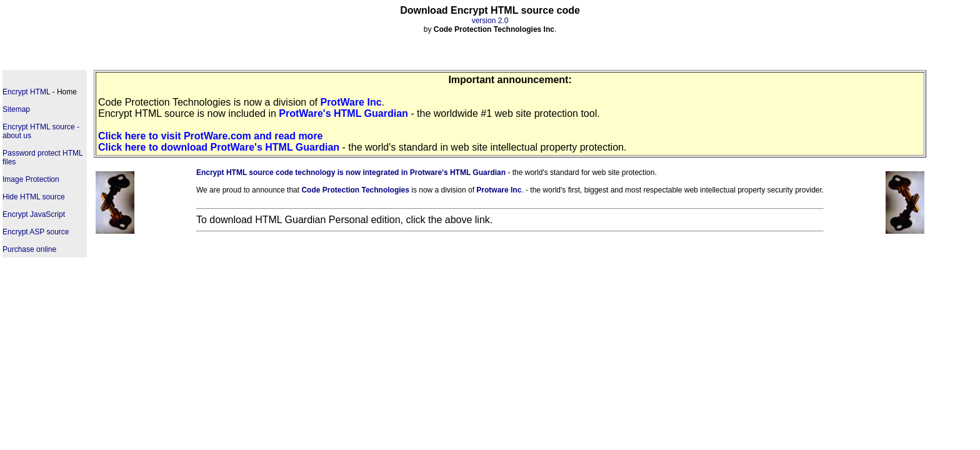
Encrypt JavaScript (34, 214)
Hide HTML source (34, 197)
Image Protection (31, 179)
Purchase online (29, 249)
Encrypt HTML (26, 92)
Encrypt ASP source (36, 232)
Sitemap (16, 109)
